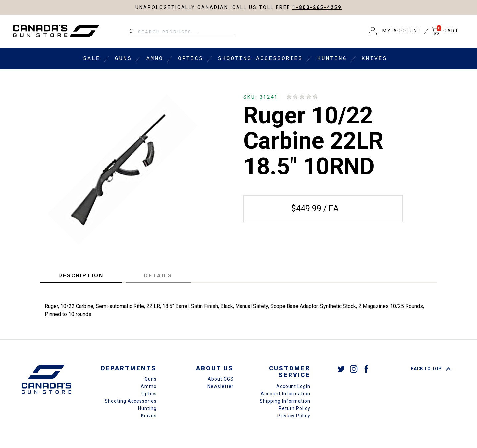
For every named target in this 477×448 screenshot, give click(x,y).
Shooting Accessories (260, 59)
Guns (123, 59)
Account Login (293, 386)
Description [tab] (81, 276)
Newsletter (220, 386)
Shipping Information (285, 401)
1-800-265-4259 (317, 7)
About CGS (221, 379)
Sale (92, 59)
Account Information (286, 394)
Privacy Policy (294, 416)
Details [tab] (158, 276)
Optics (191, 59)
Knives (374, 59)
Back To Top (431, 369)
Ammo (155, 59)
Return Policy (294, 408)
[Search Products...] (181, 32)
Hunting (332, 59)
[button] (395, 31)
